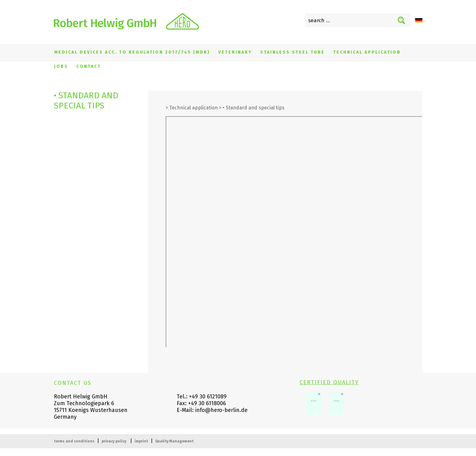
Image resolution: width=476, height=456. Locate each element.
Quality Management (174, 441)
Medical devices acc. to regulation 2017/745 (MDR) (132, 52)
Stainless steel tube (292, 52)
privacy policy (114, 441)
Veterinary (235, 52)
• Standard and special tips (254, 108)
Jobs (61, 66)
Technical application (367, 52)
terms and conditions (74, 441)
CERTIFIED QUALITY (329, 382)
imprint (141, 441)
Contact (89, 66)
